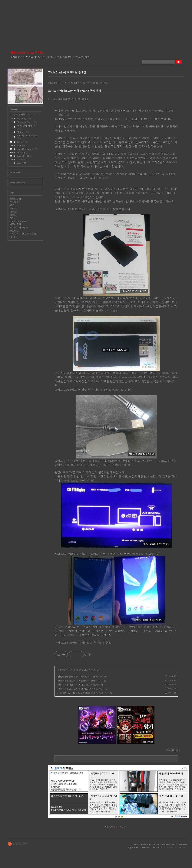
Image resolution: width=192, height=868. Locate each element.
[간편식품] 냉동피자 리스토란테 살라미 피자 (80, 680)
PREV (110, 827)
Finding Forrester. (19, 221)
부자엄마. (15, 202)
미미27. (14, 237)
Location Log (145, 844)
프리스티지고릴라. (19, 227)
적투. (12, 218)
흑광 (130, 847)
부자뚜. (13, 208)
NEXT (123, 827)
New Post (183, 844)
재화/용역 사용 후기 (58, 99)
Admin (174, 844)
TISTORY (17, 844)
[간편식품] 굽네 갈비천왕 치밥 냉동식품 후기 (80, 689)
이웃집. (13, 215)
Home (135, 844)
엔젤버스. (15, 230)
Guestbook (165, 844)
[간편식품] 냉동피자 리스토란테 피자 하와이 (80, 676)
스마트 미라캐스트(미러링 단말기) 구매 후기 (86, 83)
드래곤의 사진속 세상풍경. (23, 233)
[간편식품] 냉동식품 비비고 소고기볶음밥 (78, 685)
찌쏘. (12, 205)
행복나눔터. (16, 199)
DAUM (159, 847)
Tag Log (156, 844)
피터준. (13, 211)
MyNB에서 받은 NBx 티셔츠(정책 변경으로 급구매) (83, 693)
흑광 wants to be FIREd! (27, 53)
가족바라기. (16, 224)
